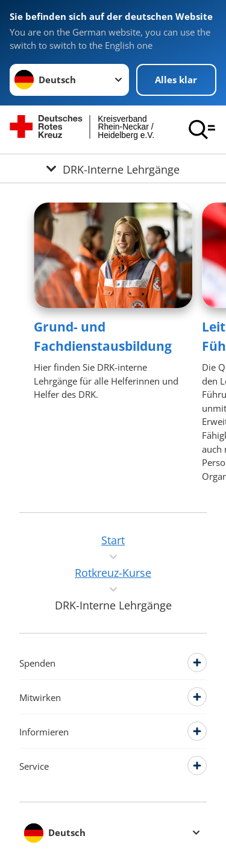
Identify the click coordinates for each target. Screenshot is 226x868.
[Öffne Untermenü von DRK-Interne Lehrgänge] (113, 168)
